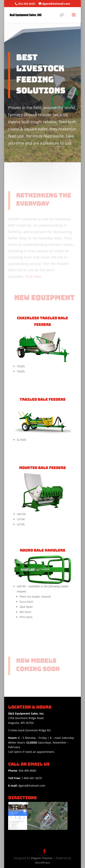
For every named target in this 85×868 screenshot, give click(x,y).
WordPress (42, 863)
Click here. (33, 276)
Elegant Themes (42, 858)
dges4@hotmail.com (27, 786)
